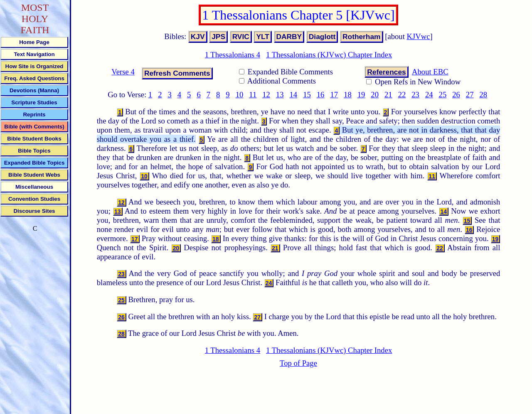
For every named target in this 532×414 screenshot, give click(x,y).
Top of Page (298, 363)
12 (266, 95)
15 (307, 95)
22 (402, 95)
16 (321, 95)
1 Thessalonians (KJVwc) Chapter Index (329, 55)
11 (253, 95)
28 (483, 95)
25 (443, 95)
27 (470, 95)
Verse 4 (123, 72)
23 (415, 95)
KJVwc (419, 36)
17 (334, 95)
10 (240, 95)
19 (361, 95)
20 (375, 95)
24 (429, 95)
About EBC (430, 72)
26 (456, 95)
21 (388, 95)
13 (280, 95)
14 (294, 95)
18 (348, 95)
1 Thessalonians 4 (233, 55)
